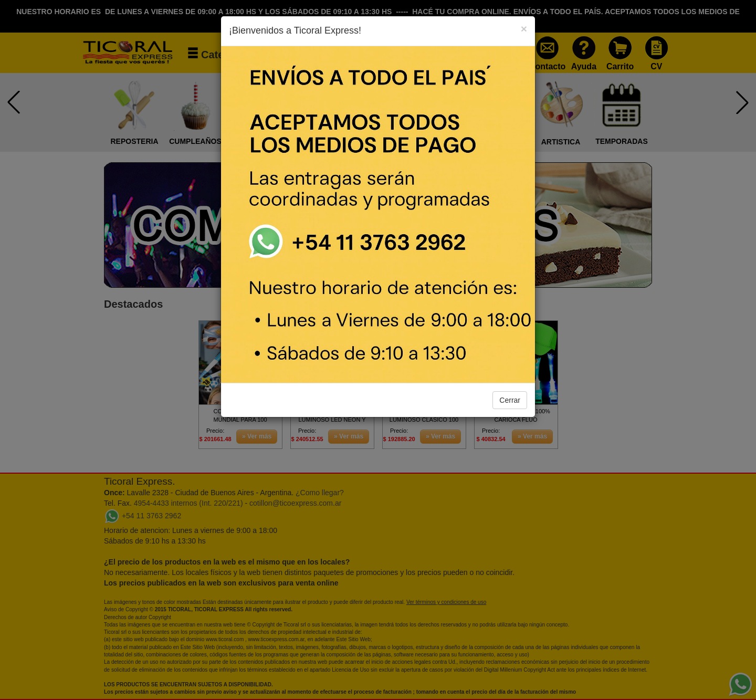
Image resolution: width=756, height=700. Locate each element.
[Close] (524, 29)
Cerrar (510, 400)
